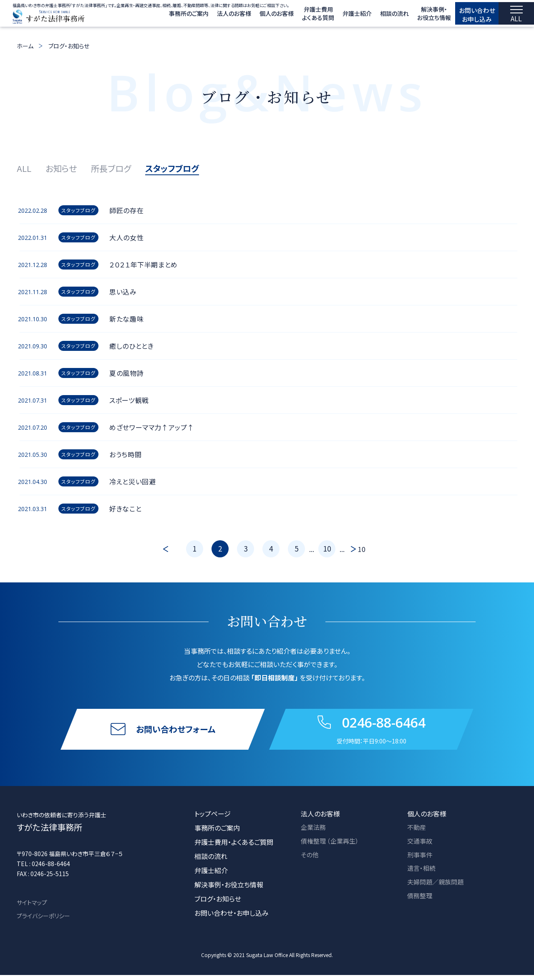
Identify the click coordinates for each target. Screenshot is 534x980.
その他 (310, 861)
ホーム (25, 46)
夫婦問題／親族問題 (437, 889)
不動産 (417, 833)
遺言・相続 (422, 875)
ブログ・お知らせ (69, 46)
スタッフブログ (172, 168)
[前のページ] (175, 549)
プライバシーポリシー (43, 921)
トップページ (213, 819)
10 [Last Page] (362, 549)
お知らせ (61, 168)
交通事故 (421, 847)
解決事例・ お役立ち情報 (415, 16)
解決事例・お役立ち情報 (229, 889)
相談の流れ (375, 16)
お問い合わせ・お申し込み (232, 918)
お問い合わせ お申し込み (467, 15)
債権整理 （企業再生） (332, 847)
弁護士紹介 (338, 16)
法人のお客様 (215, 16)
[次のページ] (351, 549)
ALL (24, 168)
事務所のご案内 (170, 16)
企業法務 (314, 833)
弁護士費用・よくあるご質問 (234, 847)
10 (327, 548)
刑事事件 (421, 861)
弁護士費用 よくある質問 (299, 16)
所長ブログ (111, 168)
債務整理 (421, 904)
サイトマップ (32, 907)
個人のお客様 (257, 16)
